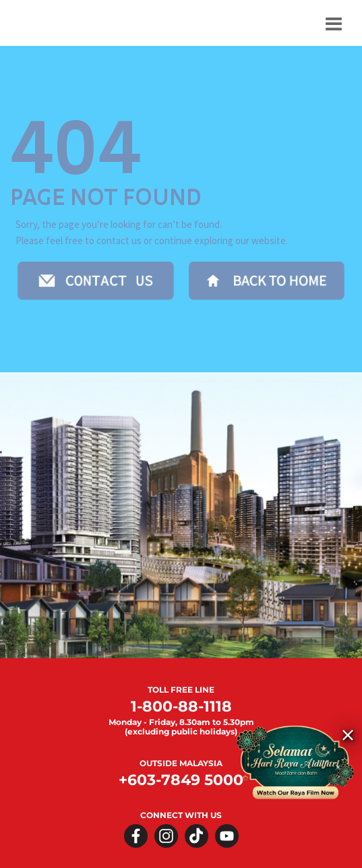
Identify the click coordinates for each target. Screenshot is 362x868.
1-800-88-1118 (181, 706)
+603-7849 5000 (181, 780)
